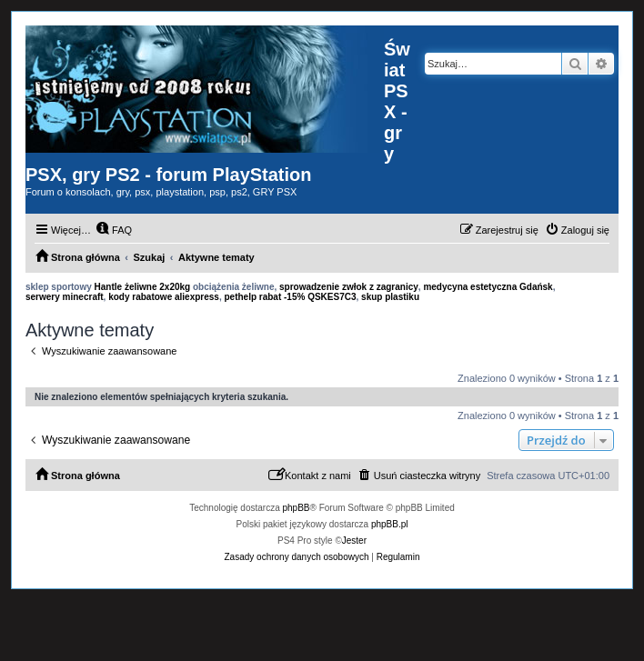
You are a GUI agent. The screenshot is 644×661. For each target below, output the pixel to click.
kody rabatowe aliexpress (164, 297)
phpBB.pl (390, 524)
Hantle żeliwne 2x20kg (143, 287)
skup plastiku (390, 297)
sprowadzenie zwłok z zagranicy (349, 287)
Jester (354, 541)
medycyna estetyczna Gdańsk (488, 287)
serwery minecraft (65, 297)
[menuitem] (114, 230)
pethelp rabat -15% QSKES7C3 (290, 297)
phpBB (297, 508)
